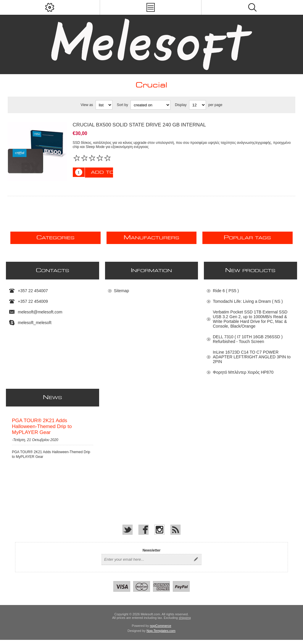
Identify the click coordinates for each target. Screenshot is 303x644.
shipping (185, 622)
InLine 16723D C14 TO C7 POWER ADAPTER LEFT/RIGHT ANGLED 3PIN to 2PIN (252, 357)
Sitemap (121, 291)
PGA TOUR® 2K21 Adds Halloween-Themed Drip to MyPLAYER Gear (42, 428)
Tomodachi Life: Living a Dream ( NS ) (248, 301)
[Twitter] (128, 534)
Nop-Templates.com (161, 635)
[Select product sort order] (150, 105)
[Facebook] (144, 534)
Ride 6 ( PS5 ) (226, 291)
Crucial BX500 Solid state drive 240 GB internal (139, 125)
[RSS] (175, 534)
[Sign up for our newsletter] (146, 564)
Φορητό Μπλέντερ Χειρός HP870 (243, 372)
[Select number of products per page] (198, 105)
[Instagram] (159, 534)
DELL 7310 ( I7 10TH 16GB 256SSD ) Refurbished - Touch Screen (248, 339)
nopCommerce (161, 630)
